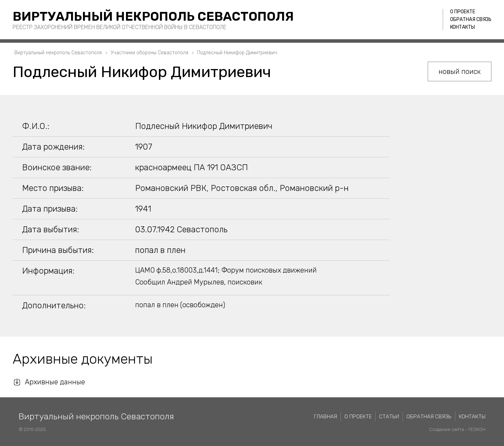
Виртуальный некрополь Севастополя (153, 16)
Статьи (389, 417)
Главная (325, 417)
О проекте (463, 12)
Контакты (463, 27)
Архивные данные (55, 382)
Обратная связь (471, 19)
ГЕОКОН (477, 429)
